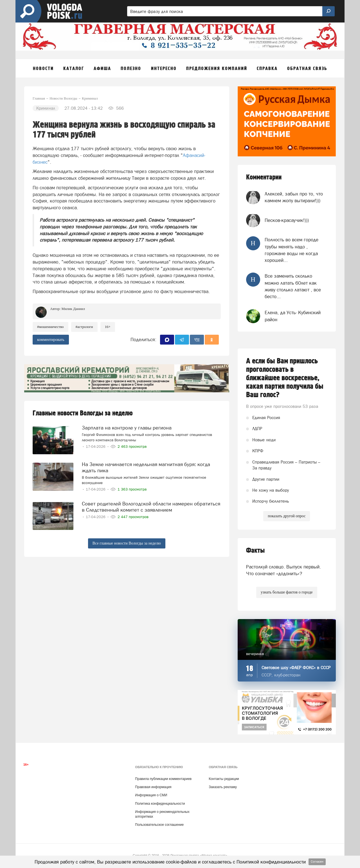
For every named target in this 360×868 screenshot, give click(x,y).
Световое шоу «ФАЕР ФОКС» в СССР (296, 668)
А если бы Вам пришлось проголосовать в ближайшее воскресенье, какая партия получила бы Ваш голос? (285, 378)
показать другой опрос (287, 516)
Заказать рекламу (223, 787)
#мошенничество (50, 327)
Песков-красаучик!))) (287, 220)
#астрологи (84, 327)
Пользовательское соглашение (159, 825)
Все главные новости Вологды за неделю (127, 543)
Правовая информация (153, 787)
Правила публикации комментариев (163, 779)
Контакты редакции (224, 779)
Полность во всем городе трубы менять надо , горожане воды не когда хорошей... (292, 250)
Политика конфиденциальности (160, 804)
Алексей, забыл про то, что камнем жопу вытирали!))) (294, 197)
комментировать (51, 340)
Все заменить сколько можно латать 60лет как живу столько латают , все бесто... (293, 286)
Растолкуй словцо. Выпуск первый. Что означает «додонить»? (283, 570)
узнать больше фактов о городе (287, 592)
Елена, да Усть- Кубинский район (293, 316)
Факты (255, 551)
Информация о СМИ (151, 795)
